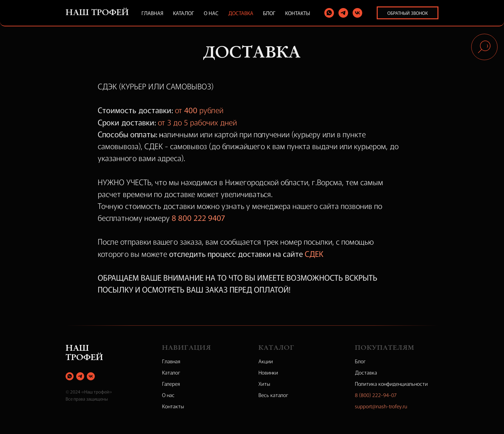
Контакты (298, 13)
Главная (152, 13)
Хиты (264, 384)
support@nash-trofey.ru (381, 406)
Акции (266, 361)
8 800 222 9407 (198, 217)
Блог (269, 13)
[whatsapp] (329, 13)
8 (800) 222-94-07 (376, 395)
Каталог (184, 13)
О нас (211, 13)
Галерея (171, 384)
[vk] (357, 13)
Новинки (268, 372)
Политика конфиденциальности (391, 384)
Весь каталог (273, 395)
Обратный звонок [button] (408, 13)
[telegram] (343, 13)
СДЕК (314, 253)
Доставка (241, 13)
